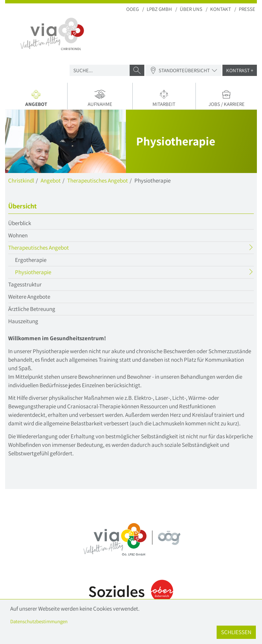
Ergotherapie (31, 260)
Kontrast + (240, 70)
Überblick (20, 223)
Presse (247, 9)
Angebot (39, 99)
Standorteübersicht (183, 70)
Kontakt (221, 9)
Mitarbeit (164, 98)
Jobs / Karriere (226, 98)
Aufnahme (100, 98)
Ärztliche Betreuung (32, 309)
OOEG (133, 9)
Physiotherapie (46, 273)
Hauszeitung (23, 321)
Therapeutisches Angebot (98, 180)
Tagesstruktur (25, 284)
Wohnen (18, 235)
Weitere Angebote (29, 297)
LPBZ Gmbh (159, 9)
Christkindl (21, 180)
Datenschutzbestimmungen (39, 621)
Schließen (236, 632)
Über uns (191, 9)
